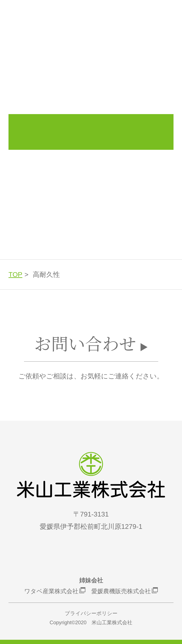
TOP (15, 275)
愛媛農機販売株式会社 (121, 591)
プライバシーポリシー (91, 613)
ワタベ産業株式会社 (51, 591)
